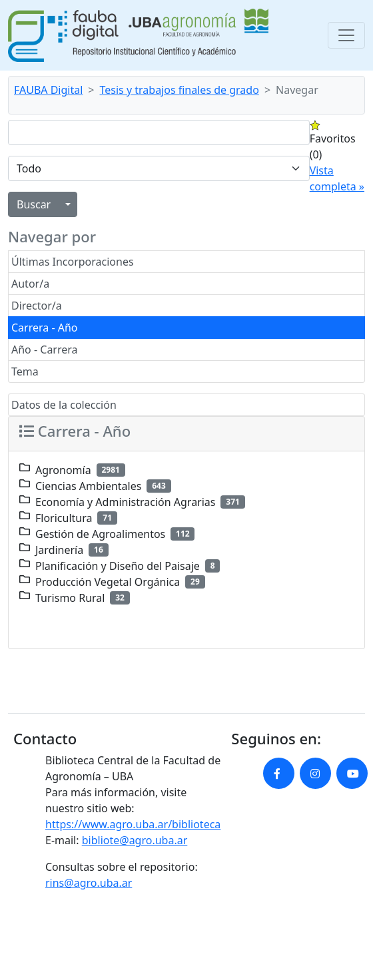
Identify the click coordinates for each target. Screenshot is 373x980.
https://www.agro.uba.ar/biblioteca (133, 824)
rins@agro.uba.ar (89, 883)
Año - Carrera (45, 350)
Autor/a (30, 284)
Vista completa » (337, 178)
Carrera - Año (45, 328)
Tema (25, 371)
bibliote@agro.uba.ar (135, 840)
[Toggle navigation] (346, 35)
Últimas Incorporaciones (73, 262)
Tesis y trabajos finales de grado (180, 90)
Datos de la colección (64, 405)
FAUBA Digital (48, 90)
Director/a (37, 306)
